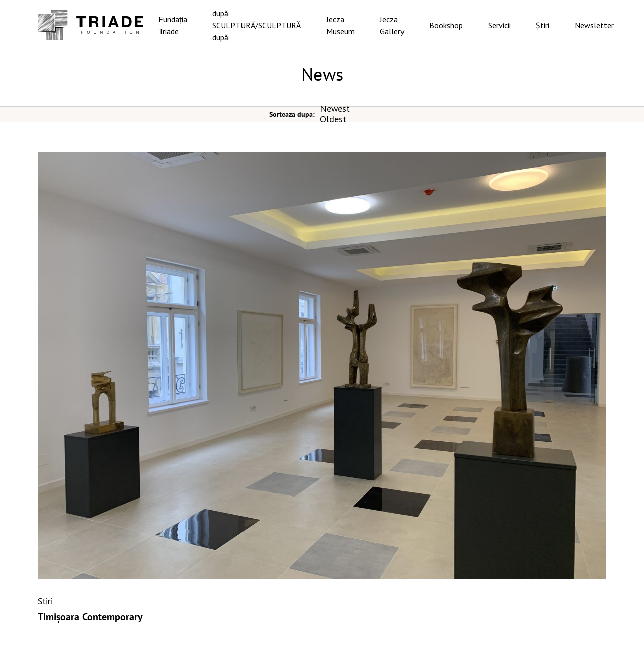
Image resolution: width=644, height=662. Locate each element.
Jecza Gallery (392, 25)
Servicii (499, 25)
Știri (543, 25)
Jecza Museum (340, 25)
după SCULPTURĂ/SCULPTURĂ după (257, 25)
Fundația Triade (173, 25)
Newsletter (594, 25)
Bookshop (446, 25)
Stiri (45, 601)
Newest (335, 108)
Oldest (333, 119)
